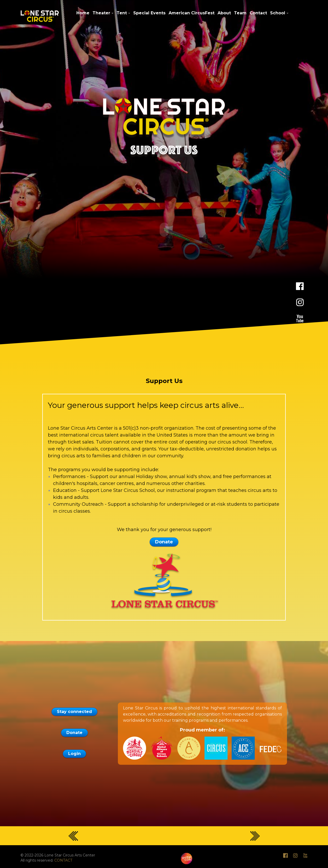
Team (240, 13)
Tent (122, 13)
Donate (164, 541)
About (224, 13)
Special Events (149, 13)
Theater (101, 13)
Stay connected (74, 711)
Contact (258, 13)
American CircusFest (192, 13)
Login (74, 753)
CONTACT (63, 860)
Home (83, 13)
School (278, 13)
